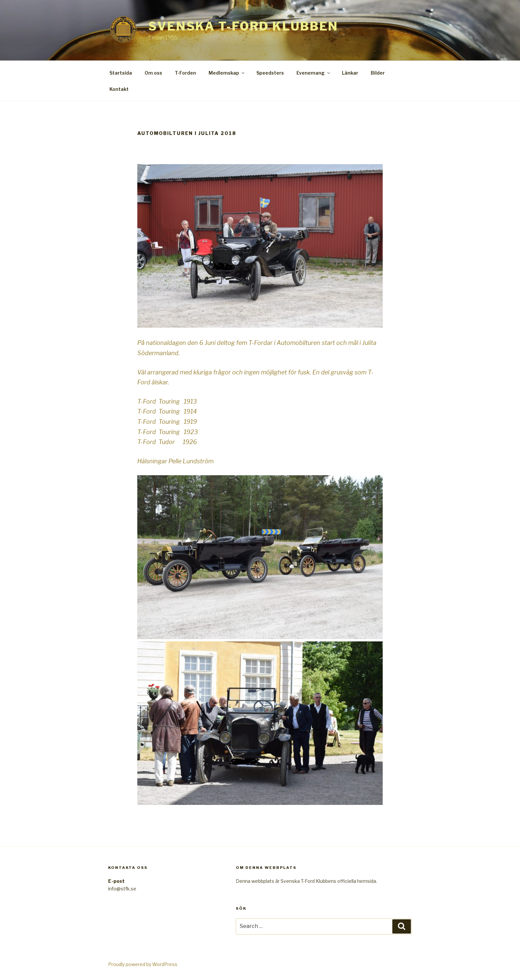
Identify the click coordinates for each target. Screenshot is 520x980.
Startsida (121, 73)
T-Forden (185, 73)
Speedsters (270, 73)
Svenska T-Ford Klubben (243, 26)
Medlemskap (227, 73)
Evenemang (314, 73)
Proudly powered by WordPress (143, 964)
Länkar (350, 73)
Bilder (378, 73)
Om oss (153, 73)
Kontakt (119, 89)
